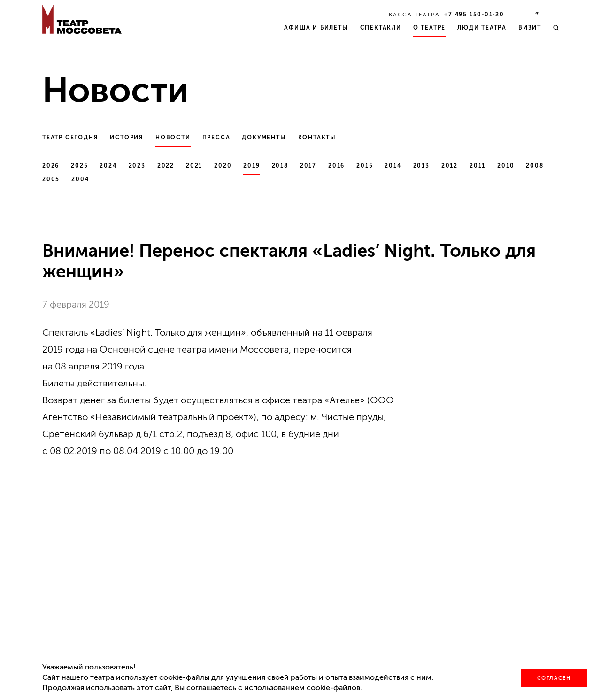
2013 (421, 166)
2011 (478, 166)
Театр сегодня (70, 138)
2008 (535, 166)
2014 (393, 166)
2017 (308, 166)
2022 (166, 166)
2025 (79, 166)
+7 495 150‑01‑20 (474, 15)
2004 (80, 179)
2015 (365, 166)
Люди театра (482, 28)
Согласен (554, 678)
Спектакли (381, 28)
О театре (429, 28)
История (127, 138)
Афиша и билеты (316, 28)
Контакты (317, 138)
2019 (251, 166)
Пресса (216, 138)
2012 (450, 166)
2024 (108, 166)
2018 (280, 166)
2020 (223, 166)
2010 (506, 166)
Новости (173, 138)
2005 (51, 179)
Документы (264, 138)
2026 (51, 166)
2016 (336, 166)
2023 (137, 166)
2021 (194, 166)
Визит (530, 28)
